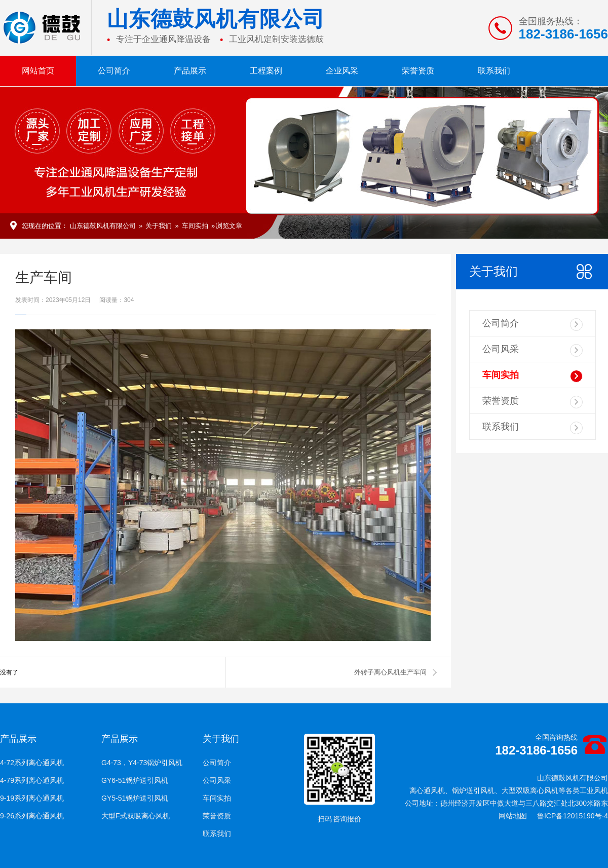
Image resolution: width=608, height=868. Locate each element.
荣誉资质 (418, 71)
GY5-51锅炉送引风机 (135, 798)
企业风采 (342, 71)
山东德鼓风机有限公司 (103, 226)
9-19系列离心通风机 (32, 798)
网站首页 (38, 71)
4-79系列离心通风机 (32, 780)
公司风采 (533, 350)
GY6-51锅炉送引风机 (135, 780)
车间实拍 (195, 226)
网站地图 (513, 816)
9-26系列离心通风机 (32, 816)
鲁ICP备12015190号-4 (573, 816)
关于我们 (159, 226)
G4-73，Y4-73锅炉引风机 (142, 763)
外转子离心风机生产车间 (390, 672)
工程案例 (266, 71)
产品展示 (190, 71)
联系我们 (494, 71)
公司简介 (114, 71)
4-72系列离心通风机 (32, 763)
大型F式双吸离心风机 (136, 816)
